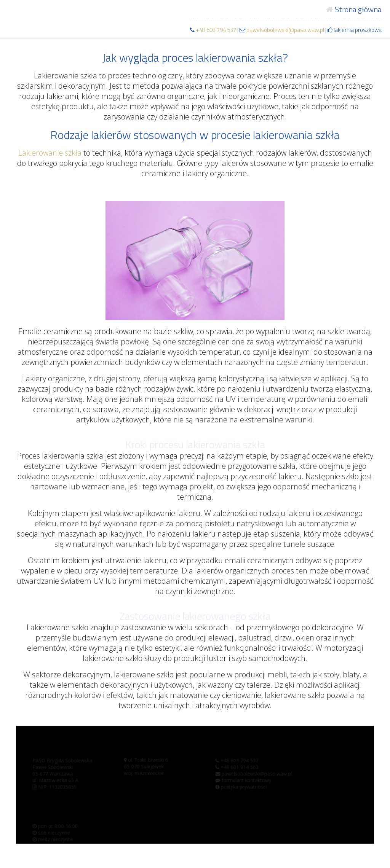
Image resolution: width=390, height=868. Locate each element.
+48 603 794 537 (216, 30)
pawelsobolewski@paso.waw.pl (282, 30)
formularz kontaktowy (243, 781)
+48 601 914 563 (237, 768)
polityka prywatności (241, 788)
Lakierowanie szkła (50, 153)
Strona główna (354, 9)
